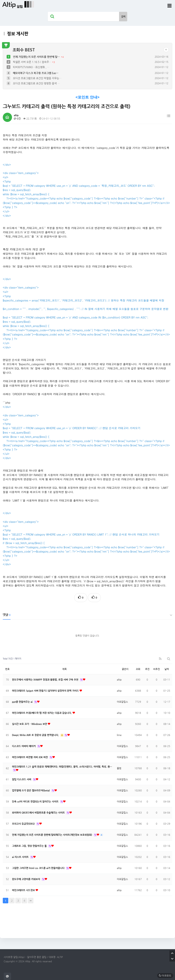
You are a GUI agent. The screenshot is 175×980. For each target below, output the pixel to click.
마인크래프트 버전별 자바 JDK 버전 (30, 757)
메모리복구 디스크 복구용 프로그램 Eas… (36, 73)
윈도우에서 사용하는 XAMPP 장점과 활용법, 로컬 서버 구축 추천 (46, 680)
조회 (138, 669)
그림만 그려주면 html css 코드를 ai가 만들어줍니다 (39, 868)
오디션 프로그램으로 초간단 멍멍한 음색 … (36, 83)
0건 (17, 119)
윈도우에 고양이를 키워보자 (26, 879)
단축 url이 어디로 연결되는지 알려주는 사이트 (36, 801)
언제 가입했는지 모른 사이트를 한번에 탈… (37, 57)
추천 (147, 669)
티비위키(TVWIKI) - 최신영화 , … (31, 67)
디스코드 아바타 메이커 (24, 746)
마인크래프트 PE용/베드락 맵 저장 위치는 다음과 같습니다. (42, 713)
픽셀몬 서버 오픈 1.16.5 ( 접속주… (32, 62)
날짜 (167, 669)
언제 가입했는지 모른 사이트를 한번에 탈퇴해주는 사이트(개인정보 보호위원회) (52, 835)
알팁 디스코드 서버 (22, 779)
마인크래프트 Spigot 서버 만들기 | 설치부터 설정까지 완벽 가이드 (46, 691)
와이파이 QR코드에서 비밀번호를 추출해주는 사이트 (39, 813)
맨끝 (31, 901)
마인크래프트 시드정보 (24, 890)
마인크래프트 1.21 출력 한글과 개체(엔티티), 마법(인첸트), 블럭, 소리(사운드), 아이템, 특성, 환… (62, 767)
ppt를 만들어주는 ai (23, 702)
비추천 (157, 669)
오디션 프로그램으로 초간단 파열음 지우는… (37, 78)
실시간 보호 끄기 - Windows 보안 (30, 724)
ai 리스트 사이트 (21, 857)
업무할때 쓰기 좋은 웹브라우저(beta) (31, 790)
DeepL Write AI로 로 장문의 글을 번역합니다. (36, 735)
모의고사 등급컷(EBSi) (24, 824)
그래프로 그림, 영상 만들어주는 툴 (30, 846)
